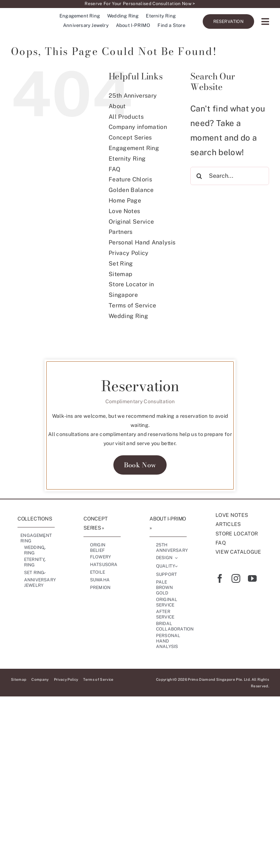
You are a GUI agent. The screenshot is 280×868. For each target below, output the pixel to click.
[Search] (199, 182)
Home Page (125, 201)
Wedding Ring (128, 316)
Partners (121, 232)
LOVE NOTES (232, 515)
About (117, 106)
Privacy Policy (129, 253)
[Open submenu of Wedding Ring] (44, 549)
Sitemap (121, 274)
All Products (126, 117)
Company (40, 679)
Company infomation (138, 127)
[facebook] (220, 578)
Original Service (131, 222)
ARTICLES (228, 524)
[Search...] (230, 182)
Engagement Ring (134, 148)
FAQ (114, 169)
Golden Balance (131, 190)
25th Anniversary (133, 96)
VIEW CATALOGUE (238, 552)
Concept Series (130, 138)
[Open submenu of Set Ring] (44, 573)
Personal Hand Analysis (142, 242)
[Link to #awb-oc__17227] (265, 22)
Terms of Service (133, 305)
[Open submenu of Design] (176, 558)
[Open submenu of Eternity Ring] (44, 561)
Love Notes (125, 211)
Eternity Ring (127, 159)
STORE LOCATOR (237, 534)
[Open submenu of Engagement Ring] (44, 537)
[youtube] (252, 578)
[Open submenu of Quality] (176, 566)
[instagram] (236, 578)
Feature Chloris (131, 179)
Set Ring (121, 264)
